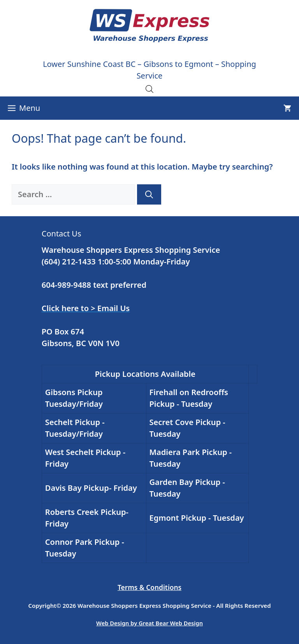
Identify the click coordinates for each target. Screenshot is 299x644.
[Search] (149, 194)
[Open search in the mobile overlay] (149, 89)
